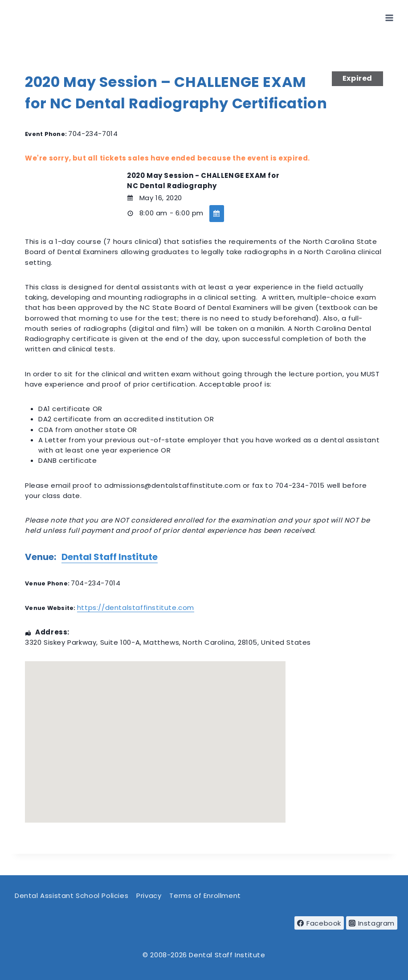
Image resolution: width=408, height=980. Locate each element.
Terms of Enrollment (205, 896)
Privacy (149, 896)
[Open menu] (389, 18)
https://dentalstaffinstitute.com (136, 607)
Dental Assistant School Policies (71, 896)
